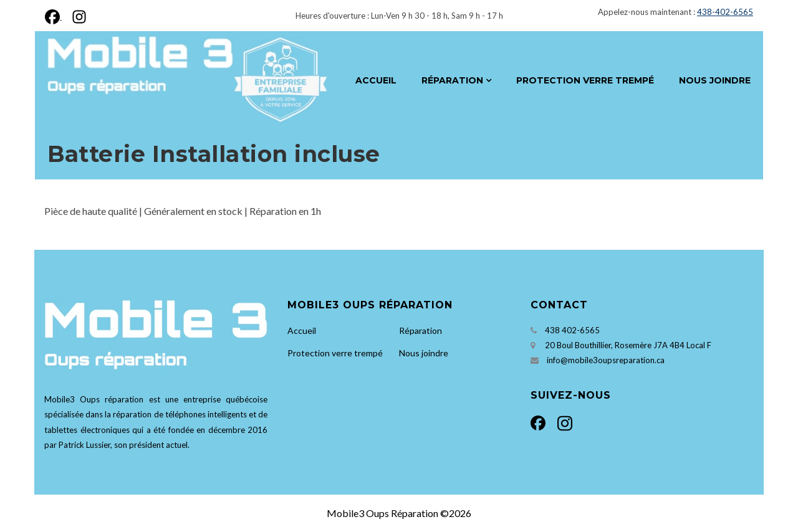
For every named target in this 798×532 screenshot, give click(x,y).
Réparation (452, 80)
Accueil (376, 80)
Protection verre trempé (585, 80)
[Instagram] (77, 15)
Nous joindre (715, 80)
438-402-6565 (725, 12)
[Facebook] (56, 15)
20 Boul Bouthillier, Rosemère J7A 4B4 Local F (628, 345)
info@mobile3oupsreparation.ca (606, 360)
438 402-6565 (572, 330)
